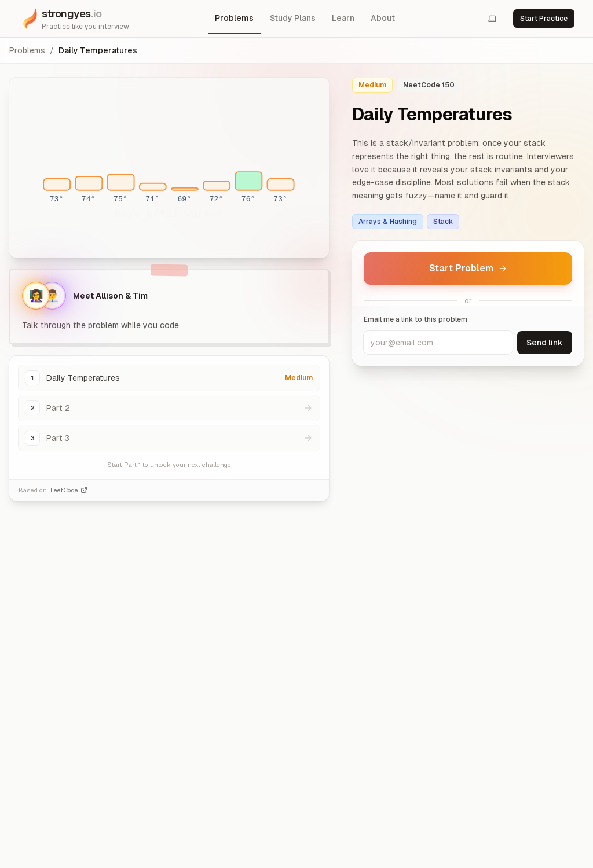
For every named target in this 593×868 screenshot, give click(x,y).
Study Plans (293, 18)
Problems (234, 18)
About (383, 18)
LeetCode (69, 490)
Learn (343, 18)
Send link (545, 343)
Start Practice (544, 19)
